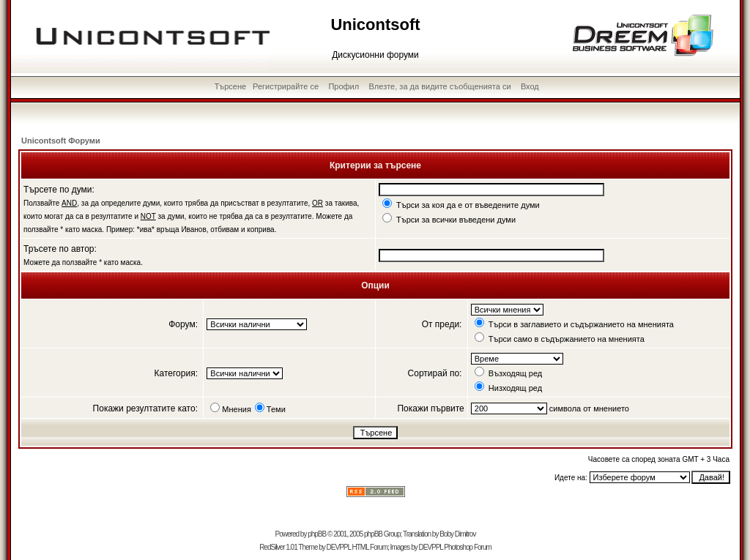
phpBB (317, 534)
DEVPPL (339, 547)
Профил (344, 86)
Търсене (231, 86)
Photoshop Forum (468, 547)
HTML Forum (370, 547)
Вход (530, 86)
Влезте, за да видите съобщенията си (440, 86)
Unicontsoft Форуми (61, 141)
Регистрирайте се (286, 86)
